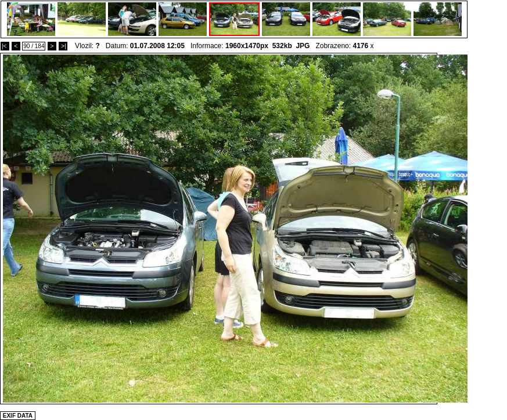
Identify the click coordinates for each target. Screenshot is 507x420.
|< (5, 46)
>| (63, 46)
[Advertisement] (326, 294)
